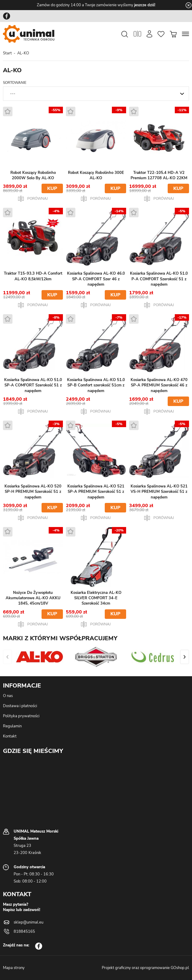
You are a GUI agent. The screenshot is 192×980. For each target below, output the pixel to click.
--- (13, 94)
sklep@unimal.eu (28, 922)
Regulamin (12, 726)
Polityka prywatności (21, 716)
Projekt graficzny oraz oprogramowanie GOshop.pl (145, 968)
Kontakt (10, 736)
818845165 (24, 932)
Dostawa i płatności (20, 706)
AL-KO (23, 53)
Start (7, 53)
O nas (8, 696)
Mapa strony (14, 968)
